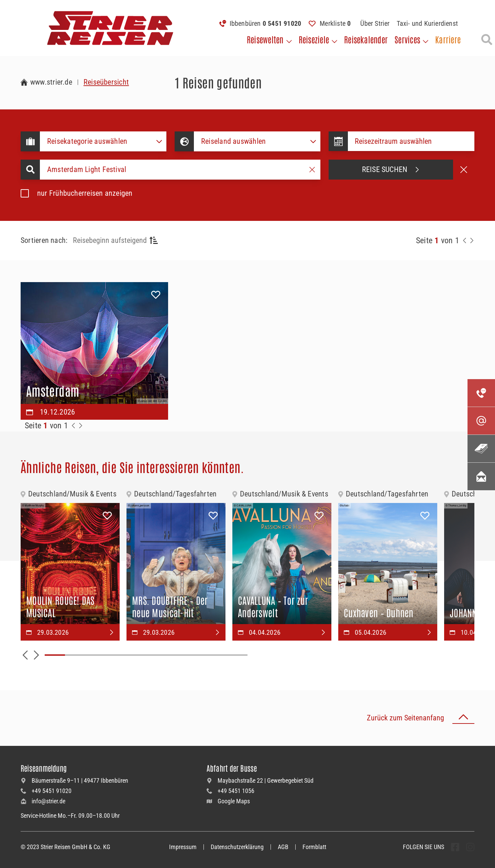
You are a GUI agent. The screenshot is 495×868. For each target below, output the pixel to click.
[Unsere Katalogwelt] (481, 449)
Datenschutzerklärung (237, 847)
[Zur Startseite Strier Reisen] (46, 82)
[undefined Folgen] (455, 847)
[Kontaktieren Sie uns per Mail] (481, 421)
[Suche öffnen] (487, 40)
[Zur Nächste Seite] (80, 426)
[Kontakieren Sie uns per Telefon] (481, 393)
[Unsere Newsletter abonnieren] (481, 476)
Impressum (183, 847)
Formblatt (314, 847)
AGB (283, 847)
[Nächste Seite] (472, 240)
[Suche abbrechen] (464, 170)
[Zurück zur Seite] (465, 240)
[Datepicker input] (411, 141)
